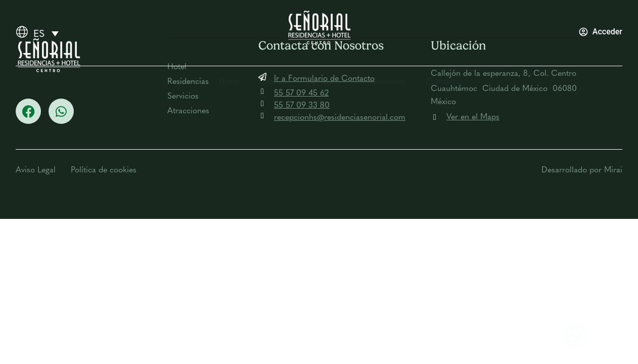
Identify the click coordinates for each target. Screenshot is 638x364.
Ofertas (273, 81)
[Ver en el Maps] (435, 117)
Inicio (189, 81)
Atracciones (383, 81)
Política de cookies (104, 170)
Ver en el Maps (473, 117)
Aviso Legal (36, 170)
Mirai (613, 170)
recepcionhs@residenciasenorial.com (340, 118)
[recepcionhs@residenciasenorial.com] (262, 116)
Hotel (229, 81)
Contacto (443, 81)
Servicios (324, 81)
